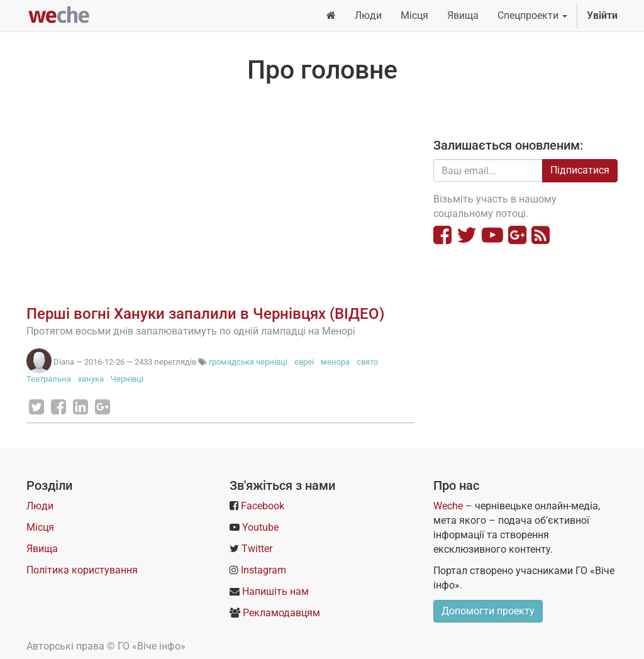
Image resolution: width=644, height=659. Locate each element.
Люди (40, 506)
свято (367, 362)
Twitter (257, 549)
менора (335, 362)
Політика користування (82, 570)
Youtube (260, 527)
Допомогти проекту (488, 611)
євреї (304, 362)
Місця (40, 527)
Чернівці (127, 379)
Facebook (263, 506)
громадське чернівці (248, 362)
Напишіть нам (275, 591)
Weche (448, 506)
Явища (42, 549)
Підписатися (580, 170)
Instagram (264, 570)
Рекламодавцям (281, 613)
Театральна (49, 379)
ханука (91, 379)
